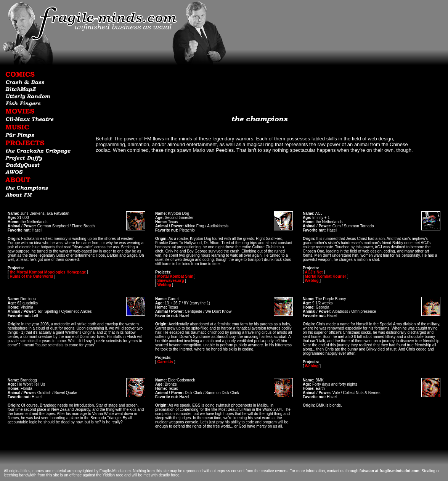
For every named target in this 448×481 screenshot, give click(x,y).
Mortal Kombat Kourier (326, 276)
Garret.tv (165, 362)
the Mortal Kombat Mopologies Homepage (48, 272)
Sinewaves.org (171, 281)
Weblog (164, 285)
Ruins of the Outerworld (32, 276)
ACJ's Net (314, 272)
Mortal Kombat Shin (175, 276)
